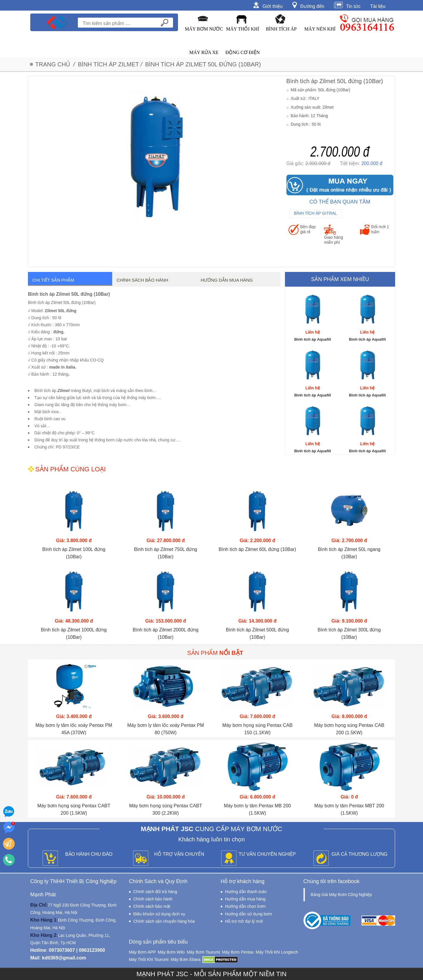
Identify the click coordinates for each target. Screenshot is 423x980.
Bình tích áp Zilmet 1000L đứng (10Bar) (74, 633)
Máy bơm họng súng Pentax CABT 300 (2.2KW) (166, 809)
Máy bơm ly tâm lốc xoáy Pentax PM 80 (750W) (166, 729)
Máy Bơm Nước (204, 29)
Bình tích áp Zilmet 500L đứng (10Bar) (257, 633)
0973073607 (62, 950)
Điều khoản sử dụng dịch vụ (160, 914)
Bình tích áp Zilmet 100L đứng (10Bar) (74, 553)
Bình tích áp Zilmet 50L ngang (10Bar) (349, 553)
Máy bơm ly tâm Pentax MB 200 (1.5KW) (257, 809)
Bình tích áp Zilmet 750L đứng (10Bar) (166, 553)
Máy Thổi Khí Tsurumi (149, 959)
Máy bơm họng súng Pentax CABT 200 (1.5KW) (74, 809)
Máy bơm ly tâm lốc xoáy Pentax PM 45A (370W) (74, 729)
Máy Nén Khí (320, 29)
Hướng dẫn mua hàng (227, 280)
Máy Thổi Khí (243, 29)
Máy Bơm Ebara (186, 959)
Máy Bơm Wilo (171, 952)
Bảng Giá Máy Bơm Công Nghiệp (341, 895)
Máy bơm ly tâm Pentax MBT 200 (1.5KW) (349, 809)
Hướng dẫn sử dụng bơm (249, 914)
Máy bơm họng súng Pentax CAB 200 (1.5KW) (349, 729)
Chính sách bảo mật (152, 906)
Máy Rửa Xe (204, 52)
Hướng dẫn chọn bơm (245, 906)
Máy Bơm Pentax (238, 952)
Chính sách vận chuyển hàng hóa (164, 921)
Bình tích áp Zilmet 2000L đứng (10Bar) (166, 633)
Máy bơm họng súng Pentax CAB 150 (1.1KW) (257, 729)
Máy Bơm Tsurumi (203, 952)
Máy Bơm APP (142, 952)
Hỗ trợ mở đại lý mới (244, 921)
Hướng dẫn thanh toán (246, 892)
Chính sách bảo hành (142, 280)
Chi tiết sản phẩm (53, 280)
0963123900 (92, 950)
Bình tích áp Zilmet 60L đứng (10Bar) (257, 549)
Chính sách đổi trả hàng (155, 892)
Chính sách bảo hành (153, 899)
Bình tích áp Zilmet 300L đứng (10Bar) (349, 633)
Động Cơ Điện (242, 52)
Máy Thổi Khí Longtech (277, 952)
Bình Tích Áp (281, 29)
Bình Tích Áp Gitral (316, 213)
